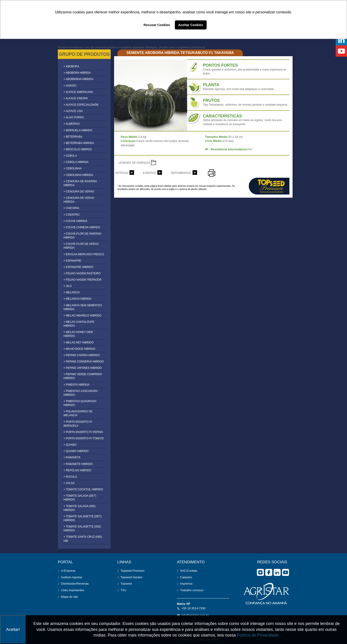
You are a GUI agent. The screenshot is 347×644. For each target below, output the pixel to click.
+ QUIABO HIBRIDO (76, 451)
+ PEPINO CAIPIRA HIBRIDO (82, 355)
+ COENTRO (71, 215)
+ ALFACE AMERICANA (78, 92)
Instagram (260, 572)
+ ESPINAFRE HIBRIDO (78, 267)
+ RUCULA (70, 477)
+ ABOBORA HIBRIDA (77, 73)
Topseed (126, 584)
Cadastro (186, 577)
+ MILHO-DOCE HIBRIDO (79, 349)
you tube (286, 572)
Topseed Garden (132, 577)
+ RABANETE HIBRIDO (78, 464)
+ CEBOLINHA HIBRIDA (78, 175)
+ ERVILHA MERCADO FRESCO (84, 254)
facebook (269, 572)
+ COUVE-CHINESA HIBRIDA (82, 227)
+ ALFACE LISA (73, 111)
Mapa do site (69, 597)
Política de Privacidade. (258, 635)
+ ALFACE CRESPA (76, 98)
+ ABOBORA (71, 66)
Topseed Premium (133, 571)
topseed (269, 186)
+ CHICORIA (71, 208)
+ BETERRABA (73, 137)
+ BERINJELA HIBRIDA (78, 130)
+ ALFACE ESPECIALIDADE (81, 105)
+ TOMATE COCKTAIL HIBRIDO (83, 489)
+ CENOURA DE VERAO (79, 192)
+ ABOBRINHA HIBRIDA (78, 79)
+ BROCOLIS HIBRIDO (78, 149)
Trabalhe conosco (192, 590)
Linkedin (277, 572)
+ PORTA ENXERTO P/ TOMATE (84, 438)
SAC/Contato (189, 571)
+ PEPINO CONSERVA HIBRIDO (84, 362)
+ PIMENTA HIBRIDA (76, 385)
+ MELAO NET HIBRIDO (79, 343)
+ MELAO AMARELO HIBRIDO (82, 316)
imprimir (212, 173)
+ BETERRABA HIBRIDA (79, 143)
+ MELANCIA (72, 292)
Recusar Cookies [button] (157, 25)
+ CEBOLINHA (73, 168)
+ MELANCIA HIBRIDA (77, 299)
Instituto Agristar (72, 577)
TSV (123, 590)
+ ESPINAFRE (72, 261)
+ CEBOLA (70, 156)
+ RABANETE (72, 457)
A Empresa (68, 571)
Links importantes (73, 590)
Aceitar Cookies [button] (191, 25)
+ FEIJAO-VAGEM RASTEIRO (82, 273)
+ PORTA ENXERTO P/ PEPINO (83, 432)
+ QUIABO (70, 445)
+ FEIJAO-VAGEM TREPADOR (83, 280)
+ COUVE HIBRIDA (75, 221)
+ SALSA (69, 483)
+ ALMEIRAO (72, 124)
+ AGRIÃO (70, 86)
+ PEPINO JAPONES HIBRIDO (83, 368)
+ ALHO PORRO (74, 117)
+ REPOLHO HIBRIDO (77, 470)
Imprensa (186, 584)
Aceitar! (13, 629)
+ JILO (68, 286)
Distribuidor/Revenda (75, 584)
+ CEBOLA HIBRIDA (76, 162)
